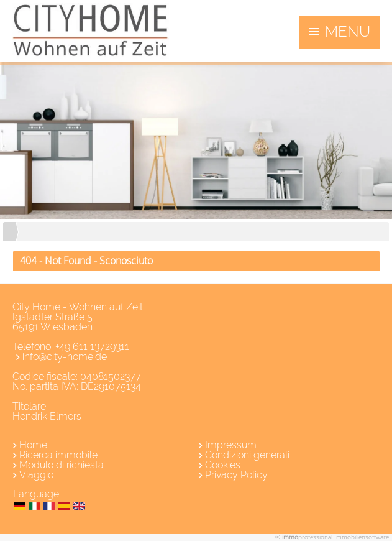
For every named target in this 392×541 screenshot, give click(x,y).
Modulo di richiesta (62, 465)
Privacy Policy (236, 475)
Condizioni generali (247, 455)
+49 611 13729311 (92, 347)
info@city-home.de (65, 357)
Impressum (231, 445)
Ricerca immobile (58, 455)
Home (33, 445)
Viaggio (36, 475)
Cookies (223, 465)
